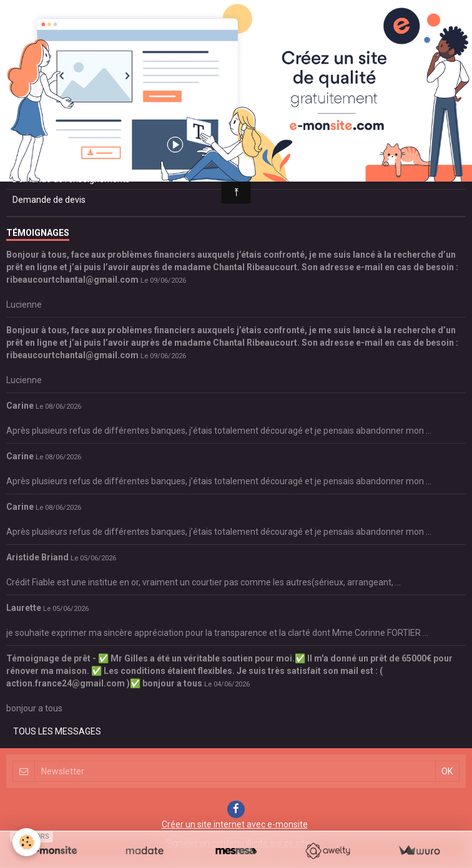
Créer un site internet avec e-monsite (235, 824)
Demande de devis (49, 200)
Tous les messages (57, 731)
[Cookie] (27, 842)
